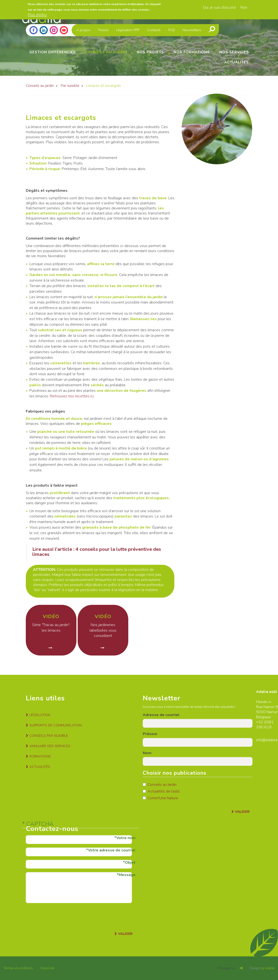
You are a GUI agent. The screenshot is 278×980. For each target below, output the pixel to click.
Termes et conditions (18, 968)
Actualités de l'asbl (161, 791)
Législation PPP (128, 30)
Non (244, 7)
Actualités (237, 62)
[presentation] (62, 916)
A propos (83, 30)
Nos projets (150, 52)
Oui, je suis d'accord (219, 7)
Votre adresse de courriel (112, 850)
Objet (130, 863)
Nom (147, 753)
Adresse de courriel (161, 715)
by (262, 968)
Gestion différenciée (53, 52)
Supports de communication (56, 725)
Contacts (154, 30)
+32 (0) (262, 722)
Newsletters (192, 30)
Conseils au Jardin (160, 785)
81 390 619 (265, 725)
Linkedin (44, 30)
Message (127, 875)
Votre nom (126, 838)
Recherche (212, 29)
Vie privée (47, 968)
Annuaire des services (50, 746)
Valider (242, 812)
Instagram (54, 30)
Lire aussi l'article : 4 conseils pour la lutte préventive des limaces (97, 552)
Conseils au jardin (106, 52)
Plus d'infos (37, 15)
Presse (103, 30)
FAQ (172, 30)
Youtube (64, 30)
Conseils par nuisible (49, 736)
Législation (40, 715)
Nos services (234, 52)
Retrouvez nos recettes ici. (72, 396)
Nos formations (192, 52)
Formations (40, 756)
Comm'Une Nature (160, 798)
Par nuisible (70, 86)
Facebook (34, 30)
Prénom (150, 734)
